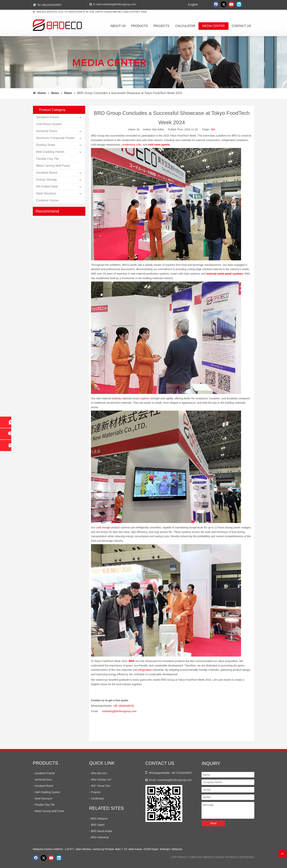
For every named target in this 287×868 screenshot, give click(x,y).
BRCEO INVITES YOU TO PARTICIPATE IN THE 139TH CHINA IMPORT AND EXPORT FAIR (92, 12)
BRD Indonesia (100, 837)
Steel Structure (46, 193)
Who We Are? (99, 773)
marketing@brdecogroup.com (119, 4)
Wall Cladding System (47, 792)
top (282, 854)
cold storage (103, 527)
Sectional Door (43, 780)
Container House (47, 200)
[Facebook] (216, 4)
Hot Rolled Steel (47, 186)
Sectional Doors (47, 131)
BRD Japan (98, 825)
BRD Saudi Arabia (102, 831)
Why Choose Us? (101, 780)
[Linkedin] (239, 4)
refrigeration (145, 670)
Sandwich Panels (48, 117)
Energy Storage (46, 180)
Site (213, 129)
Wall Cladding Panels (50, 152)
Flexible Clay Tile (47, 159)
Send (213, 823)
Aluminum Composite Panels (55, 138)
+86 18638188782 (124, 706)
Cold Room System (49, 124)
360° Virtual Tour (101, 786)
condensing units (131, 145)
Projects (96, 792)
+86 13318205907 (181, 773)
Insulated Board (47, 173)
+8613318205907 (51, 5)
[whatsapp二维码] (164, 803)
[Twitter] (224, 4)
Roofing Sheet (45, 145)
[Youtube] (231, 4)
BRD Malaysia (99, 819)
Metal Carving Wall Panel (53, 166)
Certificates (98, 799)
